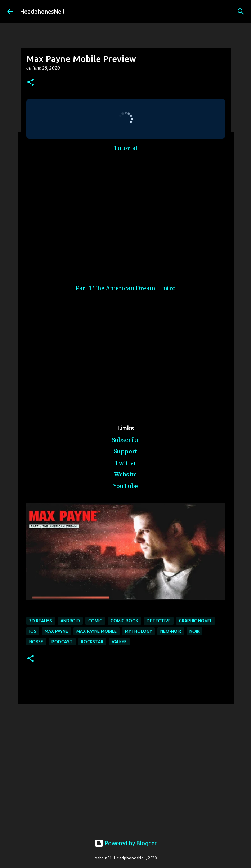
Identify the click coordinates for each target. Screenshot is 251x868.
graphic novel (196, 621)
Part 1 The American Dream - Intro (126, 288)
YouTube (125, 486)
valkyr (119, 642)
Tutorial (125, 148)
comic (95, 621)
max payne (56, 631)
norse (36, 642)
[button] (31, 83)
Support (125, 451)
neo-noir (171, 631)
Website (125, 474)
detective (159, 621)
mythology (138, 631)
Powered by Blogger (126, 843)
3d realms (41, 621)
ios (33, 631)
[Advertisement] (126, 766)
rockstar (92, 642)
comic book (124, 621)
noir (194, 631)
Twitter (125, 463)
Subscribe (126, 440)
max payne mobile (97, 631)
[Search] (241, 12)
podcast (62, 642)
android (70, 621)
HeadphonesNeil (42, 12)
